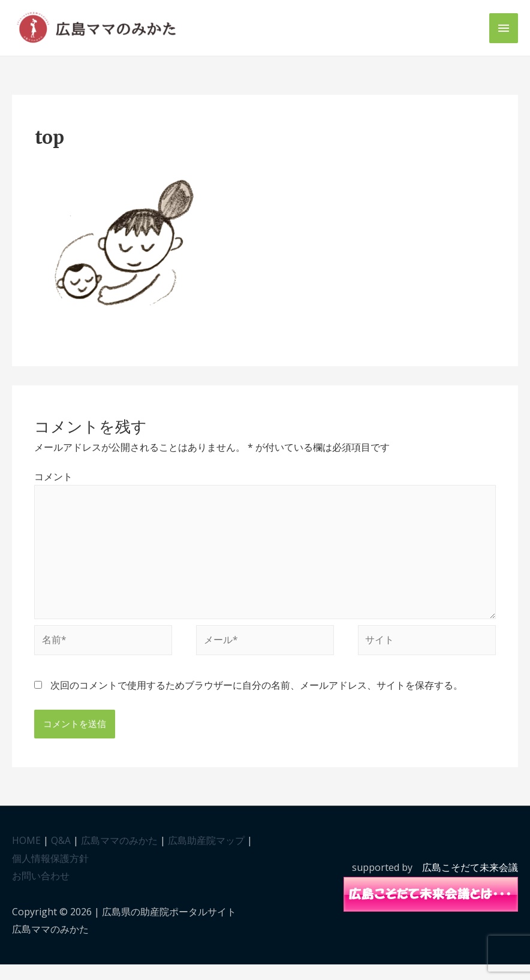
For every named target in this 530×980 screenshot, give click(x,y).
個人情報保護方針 (50, 874)
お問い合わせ (41, 892)
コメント (53, 487)
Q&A (61, 856)
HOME (26, 856)
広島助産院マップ (206, 856)
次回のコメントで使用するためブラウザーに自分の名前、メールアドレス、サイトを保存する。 (257, 701)
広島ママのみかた (119, 856)
